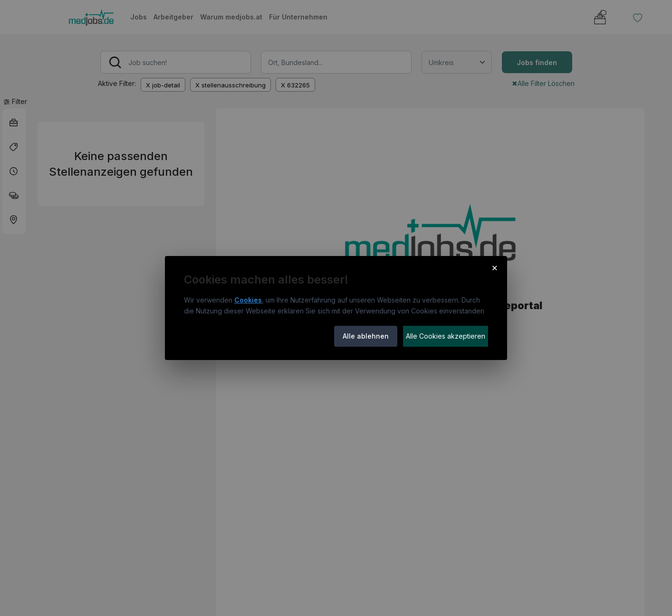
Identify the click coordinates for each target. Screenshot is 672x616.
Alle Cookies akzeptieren (446, 336)
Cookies (248, 300)
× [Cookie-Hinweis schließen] (494, 267)
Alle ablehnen (366, 336)
